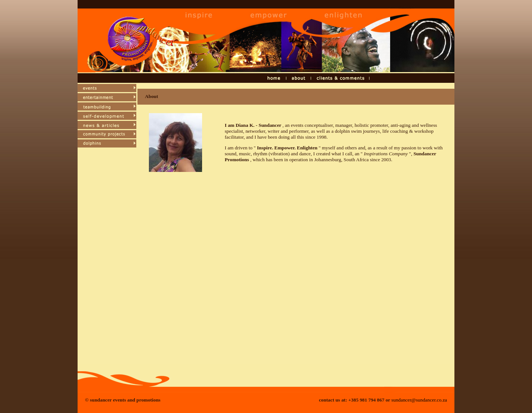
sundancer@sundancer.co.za (419, 400)
